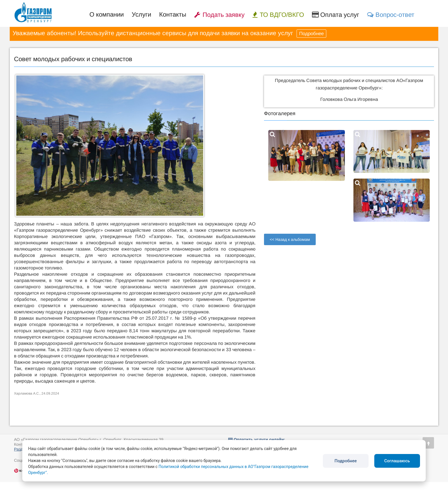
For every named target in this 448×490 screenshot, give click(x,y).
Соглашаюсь (397, 461)
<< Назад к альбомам (290, 239)
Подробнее (311, 34)
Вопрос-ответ (391, 15)
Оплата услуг (336, 15)
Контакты (173, 14)
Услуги (141, 14)
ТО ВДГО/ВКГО (278, 15)
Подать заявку (219, 15)
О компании (107, 14)
